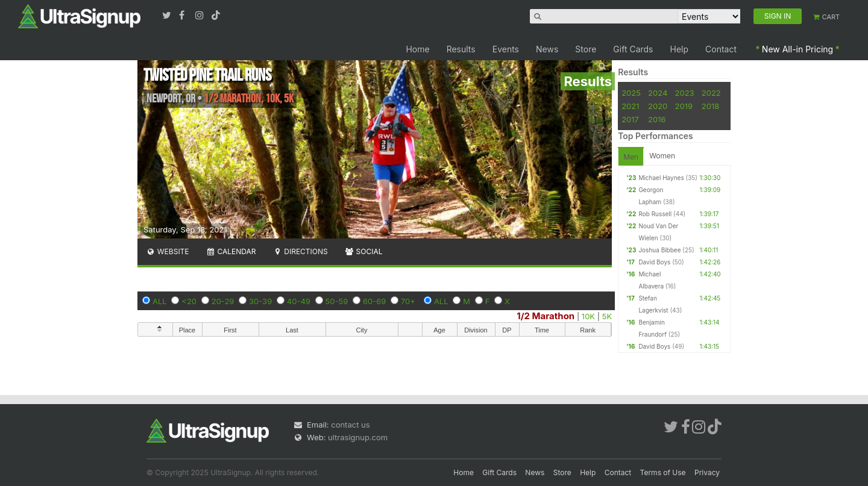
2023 (685, 93)
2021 (630, 106)
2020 (658, 106)
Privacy (707, 472)
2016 (657, 119)
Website (168, 251)
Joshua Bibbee (659, 250)
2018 (710, 106)
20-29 (223, 301)
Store (586, 49)
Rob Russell (655, 214)
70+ (408, 301)
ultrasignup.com (358, 437)
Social (364, 251)
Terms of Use (663, 472)
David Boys (654, 262)
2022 (711, 93)
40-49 (299, 301)
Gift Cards (633, 49)
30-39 (260, 301)
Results (461, 49)
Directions (300, 251)
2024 (658, 93)
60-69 (374, 301)
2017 (630, 119)
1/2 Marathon (546, 316)
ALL (160, 301)
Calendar (231, 251)
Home (417, 49)
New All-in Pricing (797, 49)
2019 (684, 106)
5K (607, 316)
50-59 (337, 301)
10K (588, 316)
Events (506, 49)
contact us (350, 425)
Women (662, 156)
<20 (189, 301)
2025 (631, 93)
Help (680, 49)
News (547, 49)
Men (631, 157)
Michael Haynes (661, 178)
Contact (721, 49)
